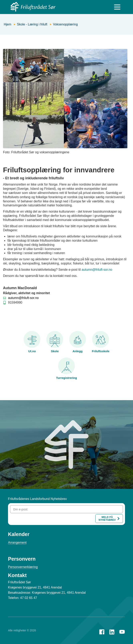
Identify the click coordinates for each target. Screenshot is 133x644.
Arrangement (17, 543)
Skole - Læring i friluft (32, 24)
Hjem (8, 24)
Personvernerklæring (23, 567)
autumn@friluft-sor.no (97, 270)
